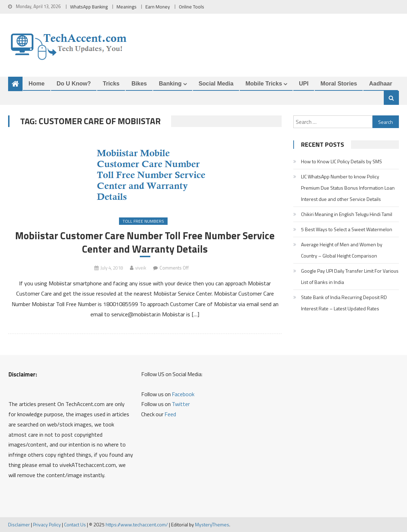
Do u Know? (74, 83)
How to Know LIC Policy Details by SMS (342, 161)
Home (37, 83)
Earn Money (158, 7)
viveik (141, 268)
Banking (170, 83)
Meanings (127, 7)
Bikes (139, 83)
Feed (170, 414)
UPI (304, 83)
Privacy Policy (47, 524)
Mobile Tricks (264, 83)
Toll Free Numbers (143, 221)
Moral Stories (339, 83)
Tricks (111, 83)
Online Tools (192, 7)
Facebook (183, 394)
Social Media (216, 83)
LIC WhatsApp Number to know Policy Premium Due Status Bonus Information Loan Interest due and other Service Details (348, 188)
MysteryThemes (212, 524)
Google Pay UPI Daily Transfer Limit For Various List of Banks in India (350, 276)
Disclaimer (19, 524)
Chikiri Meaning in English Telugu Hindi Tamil (347, 214)
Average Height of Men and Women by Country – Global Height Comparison (342, 250)
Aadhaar (381, 83)
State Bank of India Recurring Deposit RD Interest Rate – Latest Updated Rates (344, 303)
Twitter (181, 404)
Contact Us (75, 524)
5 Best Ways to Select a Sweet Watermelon (347, 229)
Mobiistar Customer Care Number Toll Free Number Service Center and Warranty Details (145, 242)
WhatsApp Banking (89, 7)
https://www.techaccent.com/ (137, 524)
